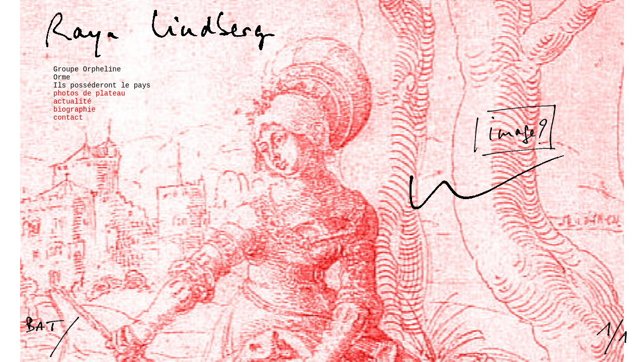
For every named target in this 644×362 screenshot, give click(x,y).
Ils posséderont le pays (102, 85)
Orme (62, 77)
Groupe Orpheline (87, 69)
